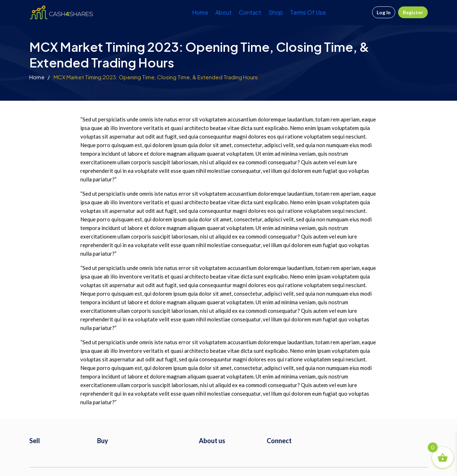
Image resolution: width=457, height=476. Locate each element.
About (224, 12)
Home (200, 12)
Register (413, 12)
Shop (276, 12)
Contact (250, 12)
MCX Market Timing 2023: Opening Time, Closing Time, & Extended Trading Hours (156, 77)
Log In (384, 12)
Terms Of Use (308, 12)
